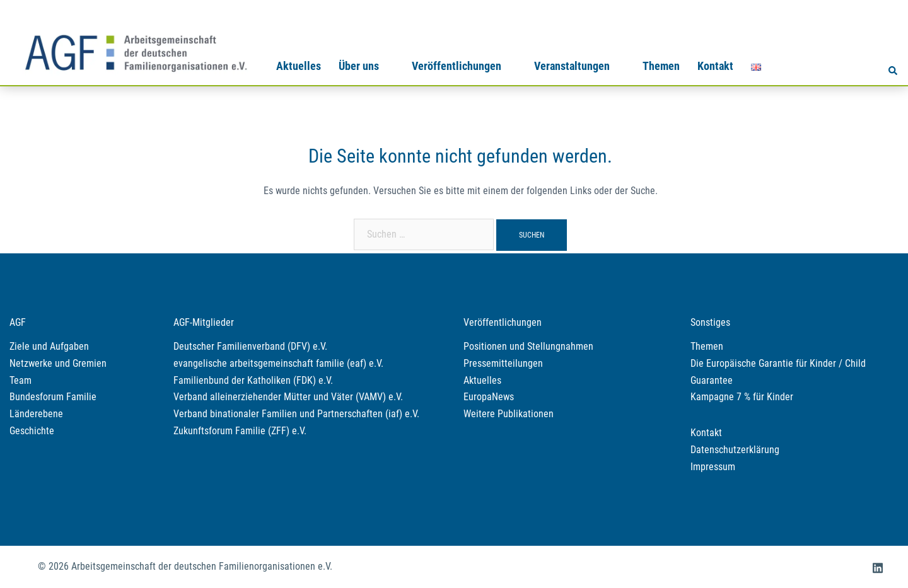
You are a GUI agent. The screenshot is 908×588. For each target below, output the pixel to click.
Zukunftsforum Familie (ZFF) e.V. (240, 431)
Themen (661, 66)
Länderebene (36, 414)
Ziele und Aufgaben (49, 346)
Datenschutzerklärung (735, 450)
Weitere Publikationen (509, 414)
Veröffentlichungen (457, 66)
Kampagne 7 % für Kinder (742, 397)
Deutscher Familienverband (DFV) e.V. (250, 346)
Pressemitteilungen (503, 363)
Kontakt (715, 66)
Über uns (359, 66)
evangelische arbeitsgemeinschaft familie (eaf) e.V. (278, 363)
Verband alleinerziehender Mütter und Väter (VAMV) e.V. (288, 397)
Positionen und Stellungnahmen (528, 346)
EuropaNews (489, 397)
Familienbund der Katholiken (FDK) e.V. (253, 380)
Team (20, 380)
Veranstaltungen (572, 66)
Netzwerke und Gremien (58, 363)
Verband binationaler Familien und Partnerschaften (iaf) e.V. (296, 414)
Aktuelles (299, 66)
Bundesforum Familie (53, 397)
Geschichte (32, 431)
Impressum (713, 467)
